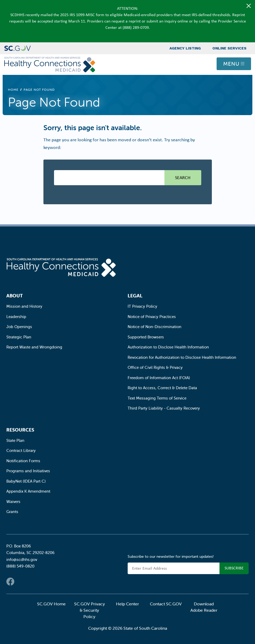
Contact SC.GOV (166, 604)
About (15, 296)
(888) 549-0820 (20, 566)
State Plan (15, 440)
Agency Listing (185, 48)
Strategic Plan (19, 337)
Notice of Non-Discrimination (155, 327)
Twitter (21, 582)
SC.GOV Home (51, 604)
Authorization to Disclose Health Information (168, 347)
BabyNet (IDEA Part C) (26, 481)
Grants (12, 512)
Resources (20, 430)
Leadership (16, 317)
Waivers (13, 502)
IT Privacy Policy (142, 306)
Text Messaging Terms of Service (157, 398)
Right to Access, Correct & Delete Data (162, 388)
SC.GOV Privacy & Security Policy (90, 610)
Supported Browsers (146, 337)
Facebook (10, 582)
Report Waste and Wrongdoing (34, 347)
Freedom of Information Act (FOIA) (159, 378)
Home (13, 90)
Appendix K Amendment (28, 491)
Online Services (229, 48)
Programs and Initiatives (28, 471)
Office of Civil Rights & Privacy (155, 367)
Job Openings (19, 327)
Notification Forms (23, 461)
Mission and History (24, 306)
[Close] (249, 6)
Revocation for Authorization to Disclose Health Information (182, 357)
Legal (135, 296)
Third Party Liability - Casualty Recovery (164, 408)
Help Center (127, 604)
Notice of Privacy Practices (152, 317)
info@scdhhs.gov (22, 559)
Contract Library (21, 450)
